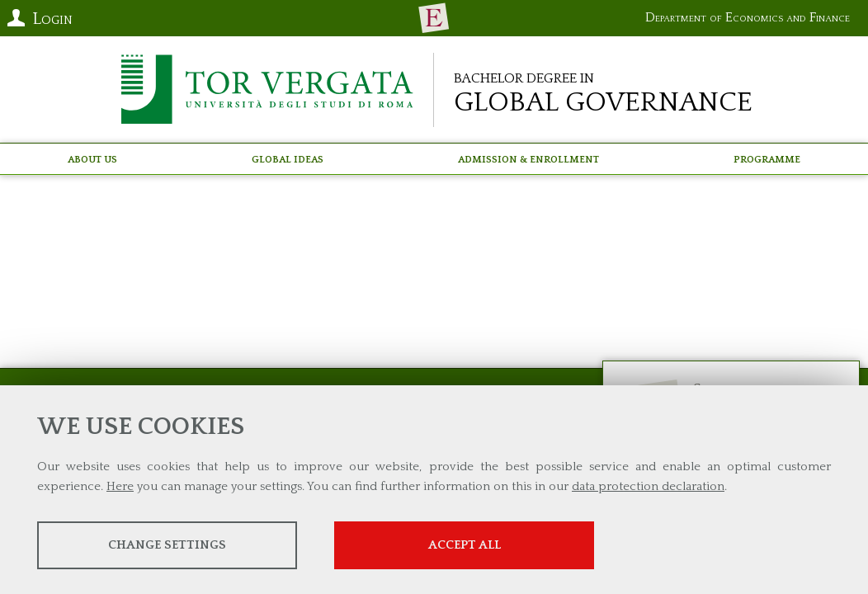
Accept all (465, 545)
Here (120, 486)
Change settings (167, 545)
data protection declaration (648, 486)
